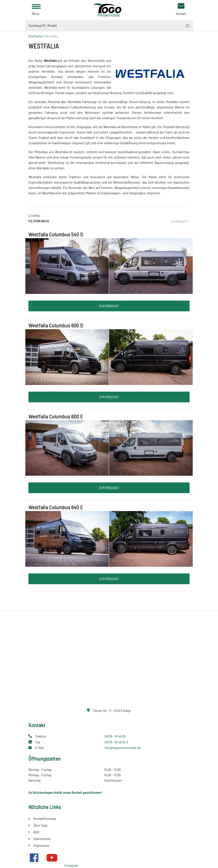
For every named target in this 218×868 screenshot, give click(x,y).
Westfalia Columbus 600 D (56, 325)
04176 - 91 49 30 (115, 736)
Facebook (34, 858)
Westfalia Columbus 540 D (56, 234)
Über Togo (41, 825)
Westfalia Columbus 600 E (56, 416)
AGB (36, 832)
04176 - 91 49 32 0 (116, 742)
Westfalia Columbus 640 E (56, 507)
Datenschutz (42, 839)
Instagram (71, 865)
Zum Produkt (109, 306)
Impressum (41, 845)
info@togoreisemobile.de (123, 748)
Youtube (52, 858)
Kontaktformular (45, 818)
